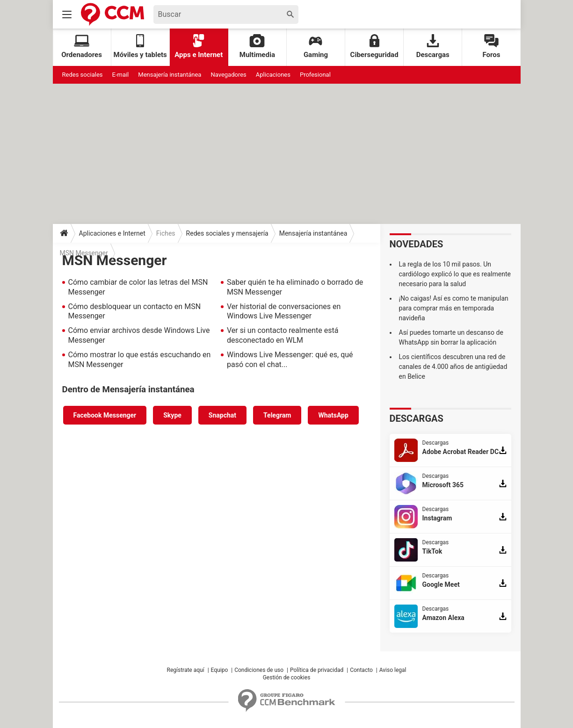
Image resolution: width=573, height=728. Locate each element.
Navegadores (228, 75)
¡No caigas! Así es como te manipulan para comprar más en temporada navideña (454, 308)
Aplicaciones (273, 75)
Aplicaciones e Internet (112, 233)
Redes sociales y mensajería (227, 233)
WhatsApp (333, 415)
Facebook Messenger (105, 415)
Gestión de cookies (287, 678)
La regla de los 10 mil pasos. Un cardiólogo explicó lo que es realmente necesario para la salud (455, 274)
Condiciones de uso (259, 670)
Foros (491, 47)
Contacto (361, 670)
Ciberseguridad (374, 47)
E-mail (121, 75)
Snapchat (222, 415)
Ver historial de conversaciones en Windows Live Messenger (284, 311)
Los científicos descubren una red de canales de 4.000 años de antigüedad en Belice (453, 367)
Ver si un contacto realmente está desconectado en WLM (283, 335)
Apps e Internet (199, 47)
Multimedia (257, 47)
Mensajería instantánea (170, 75)
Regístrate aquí (186, 670)
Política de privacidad (317, 670)
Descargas (433, 47)
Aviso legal (393, 670)
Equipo (220, 670)
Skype (172, 415)
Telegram (277, 415)
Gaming (316, 47)
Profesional (315, 75)
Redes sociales (83, 75)
